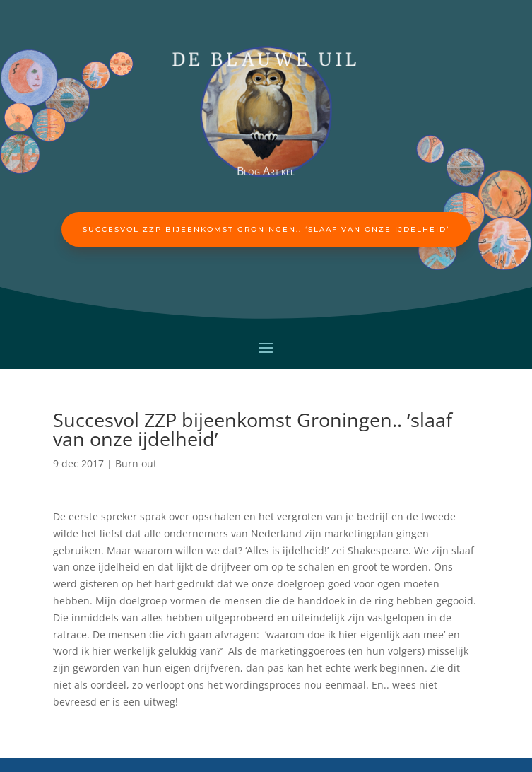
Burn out (136, 463)
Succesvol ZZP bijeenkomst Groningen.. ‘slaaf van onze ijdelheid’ (266, 229)
